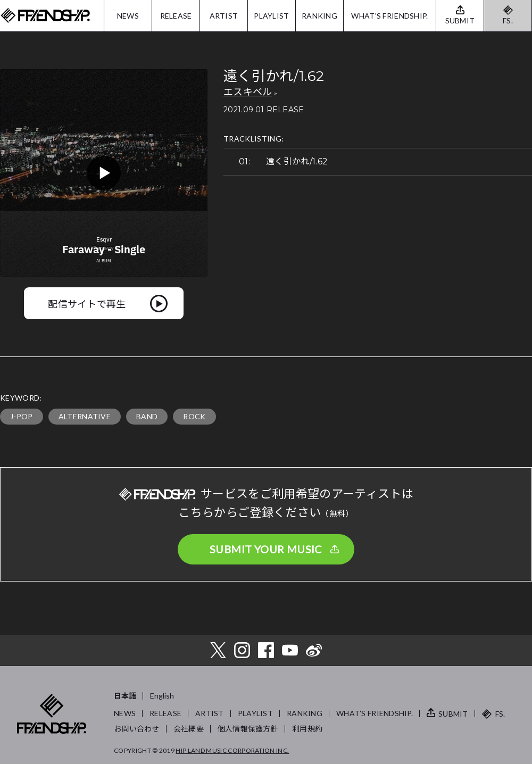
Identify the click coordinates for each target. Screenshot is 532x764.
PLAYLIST (271, 16)
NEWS (128, 16)
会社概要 (189, 729)
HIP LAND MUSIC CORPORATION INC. (232, 750)
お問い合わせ (137, 729)
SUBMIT (453, 714)
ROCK (194, 416)
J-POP (22, 416)
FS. (508, 20)
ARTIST (224, 16)
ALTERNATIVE (85, 416)
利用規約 (307, 729)
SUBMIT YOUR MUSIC (266, 549)
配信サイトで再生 (87, 303)
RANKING (319, 16)
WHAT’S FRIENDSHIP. (375, 713)
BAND (147, 416)
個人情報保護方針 (248, 729)
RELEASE (176, 16)
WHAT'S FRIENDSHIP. (389, 16)
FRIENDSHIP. (45, 16)
